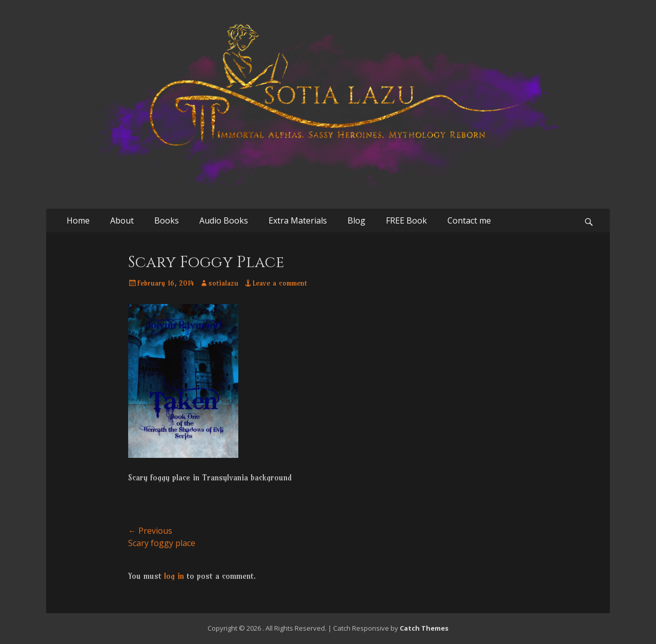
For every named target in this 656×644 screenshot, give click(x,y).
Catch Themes (424, 628)
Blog (356, 220)
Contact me (469, 220)
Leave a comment (280, 283)
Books (167, 220)
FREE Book (406, 220)
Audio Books (224, 220)
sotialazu (223, 283)
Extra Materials (298, 220)
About (122, 220)
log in (174, 576)
